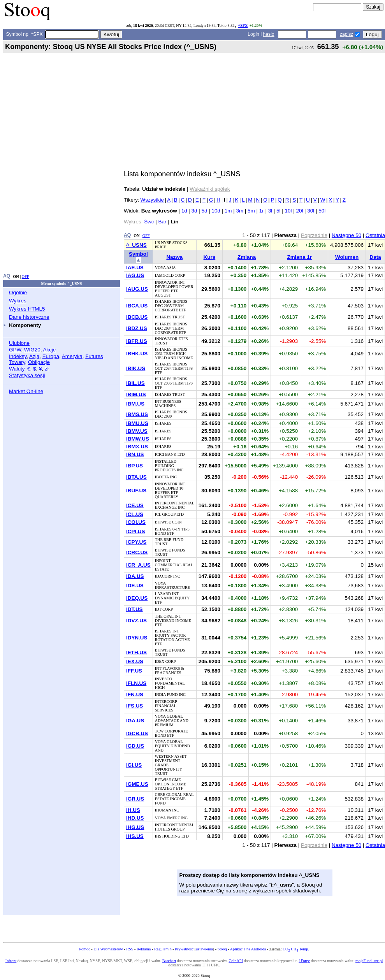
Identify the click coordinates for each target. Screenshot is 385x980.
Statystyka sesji (27, 375)
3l (270, 211)
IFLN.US (136, 683)
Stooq (222, 949)
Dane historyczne (29, 317)
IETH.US (136, 652)
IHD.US (135, 818)
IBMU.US (137, 423)
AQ (7, 276)
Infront (11, 961)
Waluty (17, 369)
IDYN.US (137, 638)
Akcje (49, 350)
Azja (34, 356)
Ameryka (72, 356)
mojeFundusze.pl (369, 961)
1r (262, 211)
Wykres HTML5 (27, 309)
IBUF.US (136, 491)
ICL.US (135, 514)
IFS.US (134, 706)
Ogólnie (18, 292)
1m (228, 211)
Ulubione (19, 343)
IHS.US (135, 836)
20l (299, 211)
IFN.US (135, 695)
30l (311, 211)
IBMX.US (137, 447)
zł (47, 369)
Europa (51, 356)
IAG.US (135, 275)
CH (294, 949)
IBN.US (135, 454)
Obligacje (39, 362)
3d (194, 211)
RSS (130, 949)
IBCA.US (137, 306)
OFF (25, 277)
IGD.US (135, 746)
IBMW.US (138, 439)
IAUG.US (137, 289)
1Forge (304, 961)
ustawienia (204, 949)
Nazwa (174, 257)
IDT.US (134, 609)
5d (205, 211)
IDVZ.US (136, 621)
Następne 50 (346, 235)
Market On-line (26, 391)
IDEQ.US (137, 598)
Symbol (138, 254)
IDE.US (135, 586)
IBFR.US (137, 341)
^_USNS (136, 245)
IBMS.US (137, 414)
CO (286, 949)
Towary (17, 362)
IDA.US (135, 576)
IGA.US (135, 721)
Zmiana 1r (299, 257)
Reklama (144, 949)
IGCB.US (137, 733)
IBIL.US (135, 383)
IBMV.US (137, 431)
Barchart (169, 961)
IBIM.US (136, 394)
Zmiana (247, 257)
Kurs (210, 257)
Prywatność (184, 949)
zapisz (346, 34)
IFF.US (134, 671)
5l (278, 211)
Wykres (18, 301)
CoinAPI (236, 961)
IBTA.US (136, 477)
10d (216, 211)
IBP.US (134, 466)
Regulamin (163, 949)
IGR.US (135, 799)
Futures (94, 356)
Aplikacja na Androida (248, 949)
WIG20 (32, 350)
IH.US (133, 810)
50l (322, 211)
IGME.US (137, 784)
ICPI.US (136, 531)
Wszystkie (152, 200)
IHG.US (135, 827)
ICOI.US (136, 522)
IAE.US (135, 268)
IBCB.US (137, 317)
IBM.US (135, 404)
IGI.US (134, 765)
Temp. (304, 949)
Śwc (149, 222)
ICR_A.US (138, 565)
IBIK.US (136, 368)
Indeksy (18, 356)
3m (240, 211)
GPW (15, 350)
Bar (163, 222)
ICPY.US (136, 542)
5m (251, 211)
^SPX (243, 25)
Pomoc (84, 949)
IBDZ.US (137, 328)
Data (375, 257)
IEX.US (135, 661)
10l (288, 211)
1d (184, 211)
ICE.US (135, 505)
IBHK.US (137, 354)
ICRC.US (137, 552)
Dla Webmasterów (108, 949)
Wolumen (347, 257)
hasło (269, 34)
